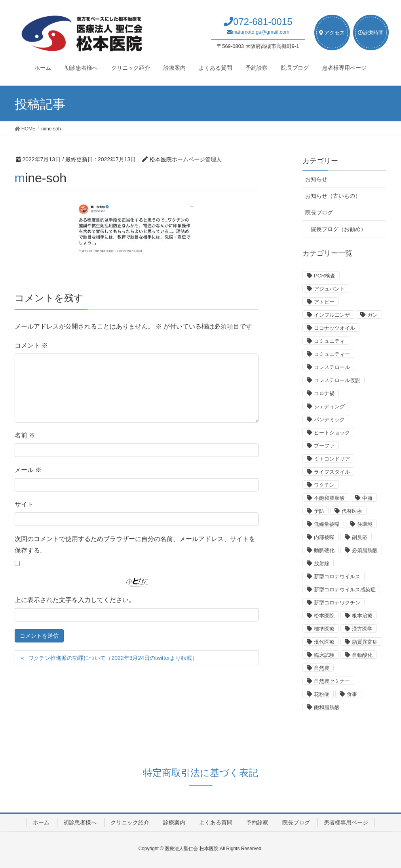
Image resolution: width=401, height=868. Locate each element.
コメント (31, 345)
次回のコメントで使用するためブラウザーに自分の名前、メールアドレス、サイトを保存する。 (135, 545)
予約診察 (257, 822)
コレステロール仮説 (337, 380)
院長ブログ (319, 212)
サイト (24, 504)
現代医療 (324, 642)
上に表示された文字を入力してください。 (75, 600)
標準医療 (324, 629)
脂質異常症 (365, 642)
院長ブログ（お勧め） (338, 229)
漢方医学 (362, 629)
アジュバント (329, 289)
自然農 (322, 668)
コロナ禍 (324, 393)
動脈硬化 (324, 550)
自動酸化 (362, 655)
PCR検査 (325, 276)
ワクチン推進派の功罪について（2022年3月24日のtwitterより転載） (113, 658)
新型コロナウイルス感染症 (345, 590)
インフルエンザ (332, 315)
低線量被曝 (327, 524)
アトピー (324, 302)
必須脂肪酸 (365, 550)
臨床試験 (324, 655)
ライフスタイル (332, 472)
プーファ (324, 446)
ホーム (41, 822)
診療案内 (174, 822)
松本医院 (324, 616)
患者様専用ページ (346, 822)
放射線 (322, 563)
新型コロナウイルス (337, 576)
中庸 (367, 498)
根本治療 (362, 616)
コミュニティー (332, 354)
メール (28, 470)
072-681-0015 (263, 22)
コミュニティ (329, 341)
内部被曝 (324, 537)
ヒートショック (332, 433)
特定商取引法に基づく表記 (200, 773)
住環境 (365, 524)
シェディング (329, 406)
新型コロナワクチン (337, 603)
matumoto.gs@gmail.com (261, 32)
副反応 (360, 537)
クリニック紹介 (130, 822)
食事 (352, 694)
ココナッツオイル (334, 328)
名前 (25, 435)
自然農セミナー (332, 681)
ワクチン (324, 485)
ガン (372, 315)
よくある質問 (216, 822)
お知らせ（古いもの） (333, 196)
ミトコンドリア (332, 459)
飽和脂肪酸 (327, 707)
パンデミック (329, 420)
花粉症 (322, 694)
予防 (319, 511)
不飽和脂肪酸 (329, 498)
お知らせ (316, 179)
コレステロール (332, 367)
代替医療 (352, 511)
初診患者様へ (80, 822)
